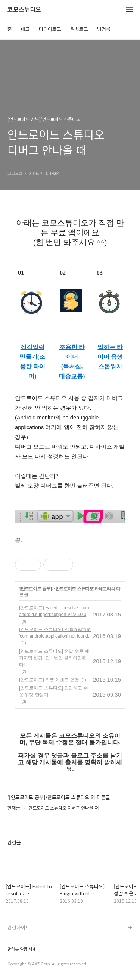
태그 (25, 29)
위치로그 (79, 29)
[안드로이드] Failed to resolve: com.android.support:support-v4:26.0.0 (55, 611)
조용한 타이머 (72, 352)
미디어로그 (50, 29)
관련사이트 (19, 927)
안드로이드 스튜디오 (74, 589)
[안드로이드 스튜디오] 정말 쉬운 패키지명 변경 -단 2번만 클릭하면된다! (54, 658)
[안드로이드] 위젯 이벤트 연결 (49, 680)
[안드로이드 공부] (35, 589)
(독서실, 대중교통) (72, 371)
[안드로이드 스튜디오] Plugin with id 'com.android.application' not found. (55, 633)
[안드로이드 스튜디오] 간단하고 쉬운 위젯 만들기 (54, 691)
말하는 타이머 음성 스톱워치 (110, 357)
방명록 (104, 29)
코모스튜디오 (24, 10)
